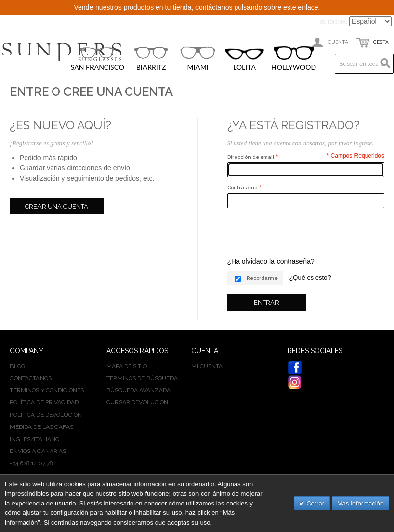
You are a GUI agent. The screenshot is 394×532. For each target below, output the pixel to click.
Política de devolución (46, 415)
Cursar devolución (137, 402)
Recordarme (262, 278)
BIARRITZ (151, 58)
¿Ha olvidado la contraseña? (271, 261)
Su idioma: (334, 22)
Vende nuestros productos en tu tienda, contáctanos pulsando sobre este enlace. (197, 7)
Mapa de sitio (127, 366)
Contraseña (242, 188)
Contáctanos (31, 378)
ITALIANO (47, 439)
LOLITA (244, 60)
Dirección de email (251, 157)
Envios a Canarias (38, 451)
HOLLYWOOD (294, 59)
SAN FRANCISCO (97, 58)
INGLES (20, 439)
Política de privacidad (44, 402)
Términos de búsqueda (142, 378)
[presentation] (302, 232)
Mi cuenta (207, 366)
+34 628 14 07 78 (31, 463)
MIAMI (198, 58)
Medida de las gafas (41, 427)
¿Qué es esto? (310, 278)
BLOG (18, 366)
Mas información (360, 503)
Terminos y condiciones (47, 390)
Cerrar (315, 503)
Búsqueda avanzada (139, 390)
